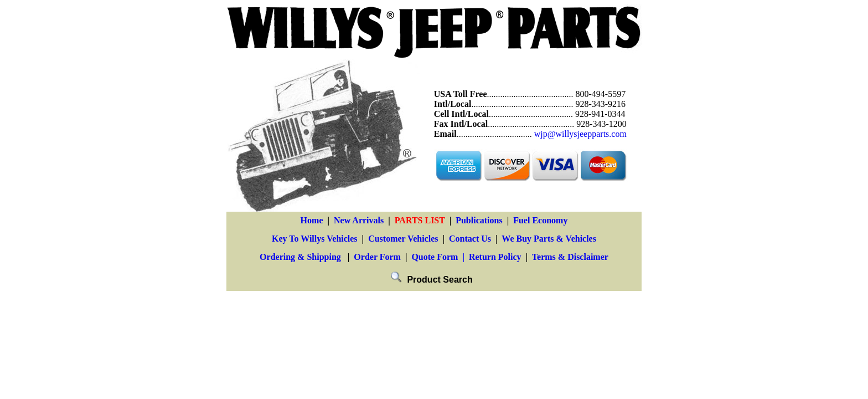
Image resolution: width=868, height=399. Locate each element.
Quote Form (435, 257)
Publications (479, 220)
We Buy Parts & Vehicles (549, 239)
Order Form (377, 257)
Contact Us (470, 239)
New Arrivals (359, 220)
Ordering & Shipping (300, 257)
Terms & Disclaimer (570, 257)
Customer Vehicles (403, 239)
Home (312, 220)
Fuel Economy (540, 220)
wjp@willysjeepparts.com (580, 134)
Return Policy (495, 257)
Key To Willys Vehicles (315, 239)
